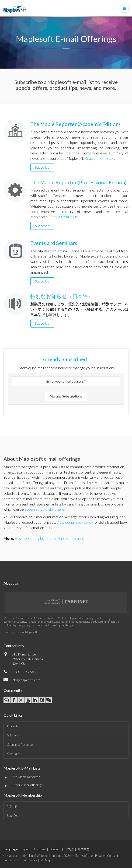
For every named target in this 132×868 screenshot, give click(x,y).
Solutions (13, 735)
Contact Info (14, 646)
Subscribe (42, 167)
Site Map (45, 860)
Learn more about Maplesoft (20, 632)
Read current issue (99, 158)
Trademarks (29, 860)
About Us (11, 583)
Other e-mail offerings (27, 785)
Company (14, 754)
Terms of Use (84, 856)
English (25, 849)
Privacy (100, 856)
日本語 (69, 849)
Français (40, 849)
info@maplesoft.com (26, 680)
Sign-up (12, 806)
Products (13, 726)
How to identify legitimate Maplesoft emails (49, 538)
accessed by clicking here (44, 509)
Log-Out (12, 815)
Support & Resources (21, 745)
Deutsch (55, 849)
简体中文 (83, 849)
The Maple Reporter (26, 777)
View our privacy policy (75, 522)
